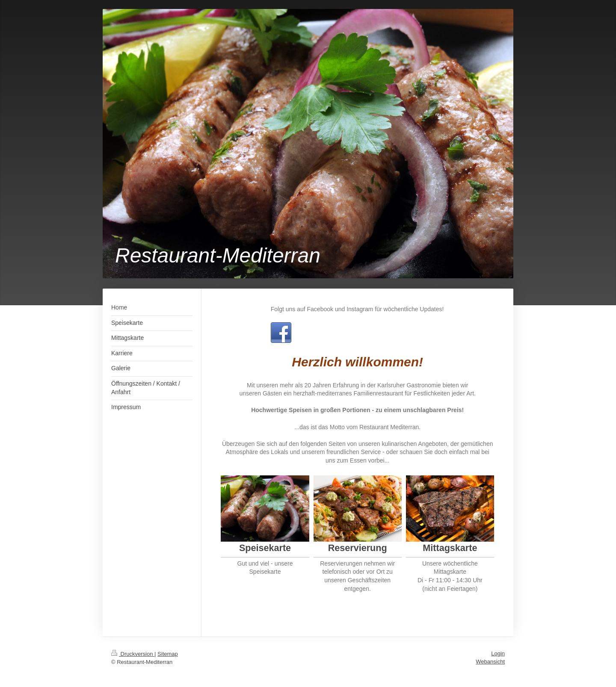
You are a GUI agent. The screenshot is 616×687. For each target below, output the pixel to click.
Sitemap (168, 654)
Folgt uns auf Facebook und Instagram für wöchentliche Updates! (357, 309)
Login (498, 653)
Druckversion (133, 654)
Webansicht (490, 662)
